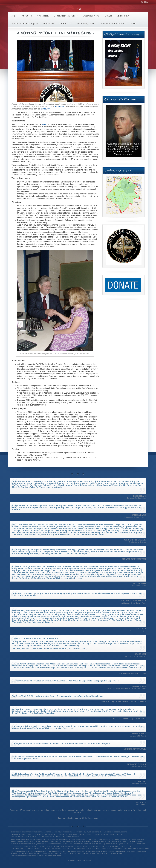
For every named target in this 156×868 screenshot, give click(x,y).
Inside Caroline (104, 839)
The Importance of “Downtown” (136, 849)
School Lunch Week (137, 844)
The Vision (43, 16)
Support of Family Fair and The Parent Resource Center (82, 846)
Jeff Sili (78, 9)
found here (46, 109)
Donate (133, 24)
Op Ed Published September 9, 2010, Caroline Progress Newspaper (36, 844)
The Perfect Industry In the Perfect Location (29, 851)
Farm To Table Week (47, 837)
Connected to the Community (45, 834)
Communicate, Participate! (21, 834)
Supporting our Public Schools (118, 846)
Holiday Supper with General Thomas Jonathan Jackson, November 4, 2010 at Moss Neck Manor (48, 839)
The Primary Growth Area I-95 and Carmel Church (106, 851)
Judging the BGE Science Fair (22, 842)
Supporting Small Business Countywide (26, 849)
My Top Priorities (114, 842)
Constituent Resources (66, 16)
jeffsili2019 (59, 106)
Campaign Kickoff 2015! (93, 832)
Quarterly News (91, 16)
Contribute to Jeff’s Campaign (81, 834)
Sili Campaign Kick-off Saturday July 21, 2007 (28, 846)
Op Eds (108, 16)
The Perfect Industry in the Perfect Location (66, 851)
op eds (45, 124)
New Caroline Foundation (133, 842)
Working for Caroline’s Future (56, 854)
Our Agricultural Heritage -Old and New (86, 844)
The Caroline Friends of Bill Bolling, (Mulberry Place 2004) (67, 849)
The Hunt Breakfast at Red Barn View (107, 849)
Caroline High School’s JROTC (115, 832)
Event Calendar (102, 834)
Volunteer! (48, 24)
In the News (124, 16)
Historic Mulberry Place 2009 (68, 837)
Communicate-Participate (24, 24)
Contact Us (65, 24)
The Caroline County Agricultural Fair (27, 832)
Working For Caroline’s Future (110, 854)
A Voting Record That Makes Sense (58, 832)
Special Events (53, 846)
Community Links (85, 24)
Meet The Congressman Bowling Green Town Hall (70, 842)
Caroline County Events (112, 24)
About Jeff (27, 16)
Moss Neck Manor (99, 842)
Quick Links (123, 844)
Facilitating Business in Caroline (24, 837)
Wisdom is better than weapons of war (26, 854)
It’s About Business (119, 839)
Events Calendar (117, 834)
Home (14, 16)
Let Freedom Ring (42, 842)
